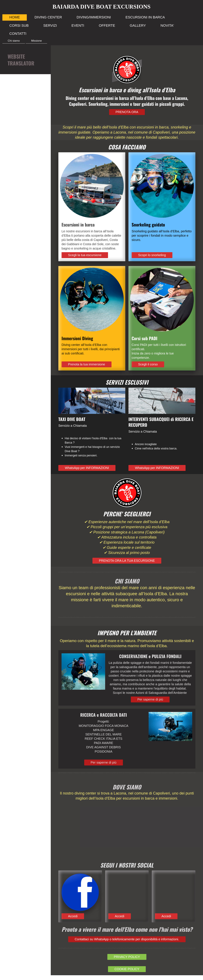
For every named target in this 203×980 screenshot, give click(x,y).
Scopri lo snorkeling (152, 255)
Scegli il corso (148, 364)
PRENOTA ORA (127, 112)
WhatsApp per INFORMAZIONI (87, 468)
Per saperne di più (150, 699)
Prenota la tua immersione (87, 364)
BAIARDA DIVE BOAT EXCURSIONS (101, 7)
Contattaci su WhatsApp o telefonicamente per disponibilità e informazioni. (127, 939)
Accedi (73, 916)
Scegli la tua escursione (85, 255)
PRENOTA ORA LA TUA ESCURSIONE (127, 561)
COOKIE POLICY (127, 969)
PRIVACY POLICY (127, 957)
